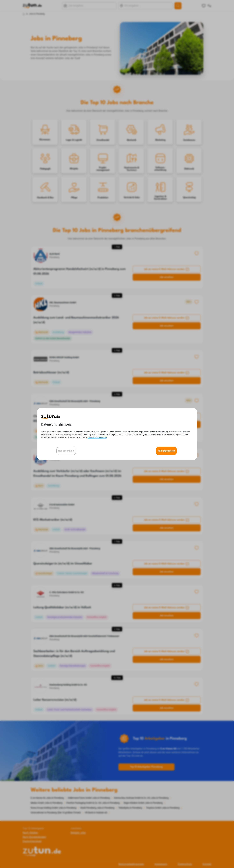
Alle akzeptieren (166, 451)
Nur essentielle (66, 451)
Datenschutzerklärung (97, 438)
